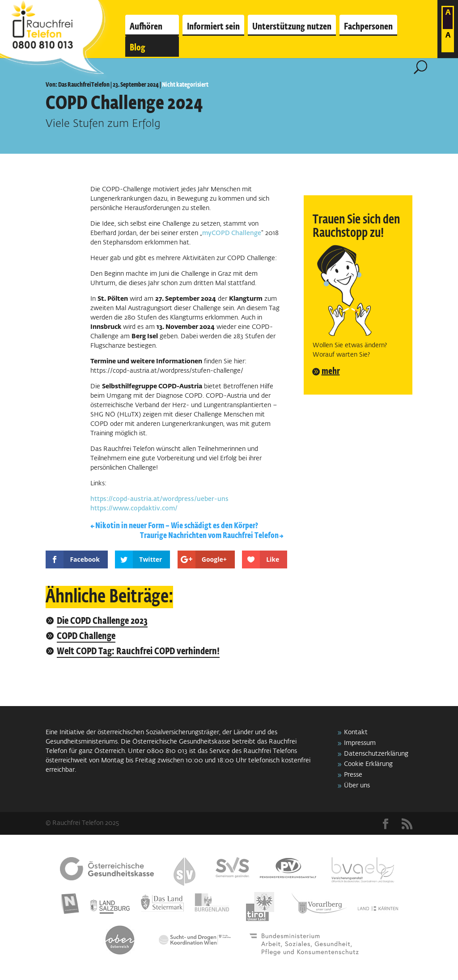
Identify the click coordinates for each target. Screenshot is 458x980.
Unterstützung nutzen (292, 27)
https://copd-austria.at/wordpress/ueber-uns (159, 499)
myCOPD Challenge (232, 233)
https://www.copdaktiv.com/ (134, 509)
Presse (353, 775)
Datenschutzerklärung (376, 754)
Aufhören (146, 27)
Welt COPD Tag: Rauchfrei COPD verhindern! (138, 652)
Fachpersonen (368, 27)
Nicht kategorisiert (185, 85)
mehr (331, 371)
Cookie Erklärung (368, 764)
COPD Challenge (86, 637)
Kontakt (356, 732)
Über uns (357, 786)
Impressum (360, 743)
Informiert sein (213, 27)
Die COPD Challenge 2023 (102, 621)
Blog (138, 48)
